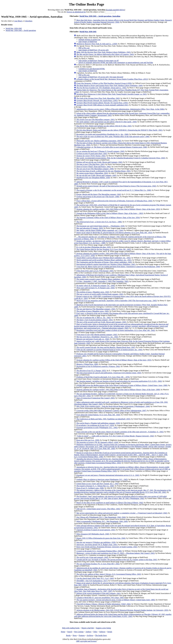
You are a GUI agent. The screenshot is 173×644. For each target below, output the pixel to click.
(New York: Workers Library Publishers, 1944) (109, 86)
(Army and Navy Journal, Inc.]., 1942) (98, 484)
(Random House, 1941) (103, 171)
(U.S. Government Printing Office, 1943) (109, 574)
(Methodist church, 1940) (93, 534)
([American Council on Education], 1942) (122, 513)
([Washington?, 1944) (113, 406)
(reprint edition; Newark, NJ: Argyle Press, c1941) (102, 103)
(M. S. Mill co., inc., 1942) (94, 318)
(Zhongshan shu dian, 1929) (94, 247)
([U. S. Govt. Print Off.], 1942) (98, 564)
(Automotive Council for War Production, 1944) (118, 267)
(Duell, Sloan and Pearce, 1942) (94, 167)
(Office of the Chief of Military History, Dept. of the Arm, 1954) (108, 218)
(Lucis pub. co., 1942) (93, 339)
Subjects (102, 632)
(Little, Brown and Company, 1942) (99, 162)
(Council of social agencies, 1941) (96, 530)
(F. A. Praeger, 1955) (91, 371)
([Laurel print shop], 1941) (92, 154)
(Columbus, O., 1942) (120, 432)
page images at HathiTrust (88, 42)
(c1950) (104, 83)
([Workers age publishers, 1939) (96, 542)
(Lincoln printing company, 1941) (95, 320)
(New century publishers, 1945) (104, 262)
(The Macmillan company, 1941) (95, 120)
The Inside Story (101, 635)
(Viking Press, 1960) (87, 364)
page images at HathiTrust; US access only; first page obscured (101, 77)
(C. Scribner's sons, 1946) (90, 488)
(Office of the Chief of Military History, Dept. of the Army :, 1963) (110, 213)
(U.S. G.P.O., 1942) (119, 381)
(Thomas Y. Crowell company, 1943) (100, 151)
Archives (90, 635)
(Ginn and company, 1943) (92, 557)
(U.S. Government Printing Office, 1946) (121, 455)
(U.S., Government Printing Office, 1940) (99, 551)
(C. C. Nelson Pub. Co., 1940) (114, 190)
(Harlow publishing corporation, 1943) (99, 141)
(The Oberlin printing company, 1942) (97, 335)
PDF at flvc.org (84, 48)
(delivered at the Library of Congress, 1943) (105, 54)
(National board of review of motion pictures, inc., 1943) (109, 350)
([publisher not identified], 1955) (103, 419)
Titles (95, 632)
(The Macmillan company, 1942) (99, 194)
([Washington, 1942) (120, 497)
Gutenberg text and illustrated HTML (92, 69)
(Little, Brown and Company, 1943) (96, 175)
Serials (110, 632)
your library (18, 21)
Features (82, 635)
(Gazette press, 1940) (112, 147)
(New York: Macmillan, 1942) (98, 98)
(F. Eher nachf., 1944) (106, 122)
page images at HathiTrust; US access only (94, 50)
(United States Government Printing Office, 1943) (122, 461)
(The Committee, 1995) (102, 281)
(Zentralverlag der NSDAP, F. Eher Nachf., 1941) (119, 130)
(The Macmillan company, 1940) (95, 169)
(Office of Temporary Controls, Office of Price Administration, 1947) (111, 411)
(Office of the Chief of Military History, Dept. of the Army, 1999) (118, 390)
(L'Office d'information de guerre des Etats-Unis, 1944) (101, 538)
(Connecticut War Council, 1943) (95, 398)
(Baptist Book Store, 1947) (106, 347)
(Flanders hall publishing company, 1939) (98, 423)
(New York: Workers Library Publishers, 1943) (103, 52)
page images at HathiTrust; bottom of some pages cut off (98, 61)
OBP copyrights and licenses (86, 641)
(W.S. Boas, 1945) (100, 598)
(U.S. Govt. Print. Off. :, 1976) (103, 377)
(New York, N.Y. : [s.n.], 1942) (95, 578)
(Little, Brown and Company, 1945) (101, 322)
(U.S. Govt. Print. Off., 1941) (122, 491)
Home (63, 632)
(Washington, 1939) (100, 226)
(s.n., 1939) (88, 440)
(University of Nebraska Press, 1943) (114, 201)
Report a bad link (88, 628)
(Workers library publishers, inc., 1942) (103, 258)
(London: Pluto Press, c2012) (112, 79)
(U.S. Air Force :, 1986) (99, 222)
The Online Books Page (86, 4)
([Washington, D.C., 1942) (97, 428)
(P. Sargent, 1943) (90, 228)
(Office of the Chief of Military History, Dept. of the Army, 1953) (118, 209)
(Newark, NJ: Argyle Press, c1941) (97, 101)
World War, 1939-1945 (14, 28)
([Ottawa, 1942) (98, 366)
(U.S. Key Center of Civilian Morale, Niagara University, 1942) (115, 436)
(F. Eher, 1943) (104, 126)
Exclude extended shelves (115, 10)
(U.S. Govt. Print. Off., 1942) (104, 249)
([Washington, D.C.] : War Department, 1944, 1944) (101, 517)
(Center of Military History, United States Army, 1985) (116, 600)
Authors (88, 632)
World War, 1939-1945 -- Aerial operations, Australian (100, 16)
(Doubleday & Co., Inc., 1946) (102, 134)
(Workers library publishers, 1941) (101, 279)
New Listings (79, 632)
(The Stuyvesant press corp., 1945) (117, 301)
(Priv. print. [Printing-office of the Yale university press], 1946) (113, 137)
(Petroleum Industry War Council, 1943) (115, 553)
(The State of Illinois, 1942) (110, 503)
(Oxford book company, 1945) (100, 294)
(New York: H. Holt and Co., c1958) (97, 44)
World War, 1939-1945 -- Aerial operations (21, 30)
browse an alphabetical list (76, 12)
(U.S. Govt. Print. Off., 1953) (114, 233)
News (75, 635)
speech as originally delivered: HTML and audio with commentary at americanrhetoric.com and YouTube (116, 63)
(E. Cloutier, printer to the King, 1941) (117, 560)
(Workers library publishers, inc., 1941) (104, 260)
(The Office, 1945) (98, 509)
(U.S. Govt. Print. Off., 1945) (123, 447)
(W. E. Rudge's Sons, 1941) (97, 545)
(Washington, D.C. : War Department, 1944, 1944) (102, 521)
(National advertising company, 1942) (121, 326)
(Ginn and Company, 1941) (98, 593)
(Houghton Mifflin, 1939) (93, 178)
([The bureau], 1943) (95, 271)
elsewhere (29, 21)
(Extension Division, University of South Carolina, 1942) (107, 547)
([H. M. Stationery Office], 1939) (97, 442)
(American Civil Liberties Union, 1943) (109, 373)
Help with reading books (71, 628)
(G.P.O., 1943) (123, 615)
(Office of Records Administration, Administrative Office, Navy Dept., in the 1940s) (120, 109)
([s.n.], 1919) (95, 425)
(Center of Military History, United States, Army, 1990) (122, 385)
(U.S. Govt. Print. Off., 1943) (98, 415)
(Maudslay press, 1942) (93, 311)
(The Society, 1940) (98, 197)
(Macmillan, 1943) (92, 173)
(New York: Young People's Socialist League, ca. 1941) (111, 94)
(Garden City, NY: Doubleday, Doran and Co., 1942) (101, 88)
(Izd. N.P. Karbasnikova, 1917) (92, 581)
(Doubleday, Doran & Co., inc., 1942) (97, 337)
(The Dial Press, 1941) (90, 164)
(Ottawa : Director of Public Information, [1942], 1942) (103, 604)
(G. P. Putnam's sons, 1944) (95, 288)
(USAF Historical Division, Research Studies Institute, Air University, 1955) (122, 610)
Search (70, 632)
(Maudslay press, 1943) (93, 292)
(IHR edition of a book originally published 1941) (102, 105)
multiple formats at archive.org (89, 40)
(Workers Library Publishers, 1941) (106, 264)
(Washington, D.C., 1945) (102, 479)
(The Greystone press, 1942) (116, 186)
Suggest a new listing (103, 628)
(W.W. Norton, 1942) (91, 156)
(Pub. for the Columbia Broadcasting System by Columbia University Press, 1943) (121, 158)
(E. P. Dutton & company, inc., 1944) (96, 286)
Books (68, 635)
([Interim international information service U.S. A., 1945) (108, 475)
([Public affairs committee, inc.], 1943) (100, 230)
